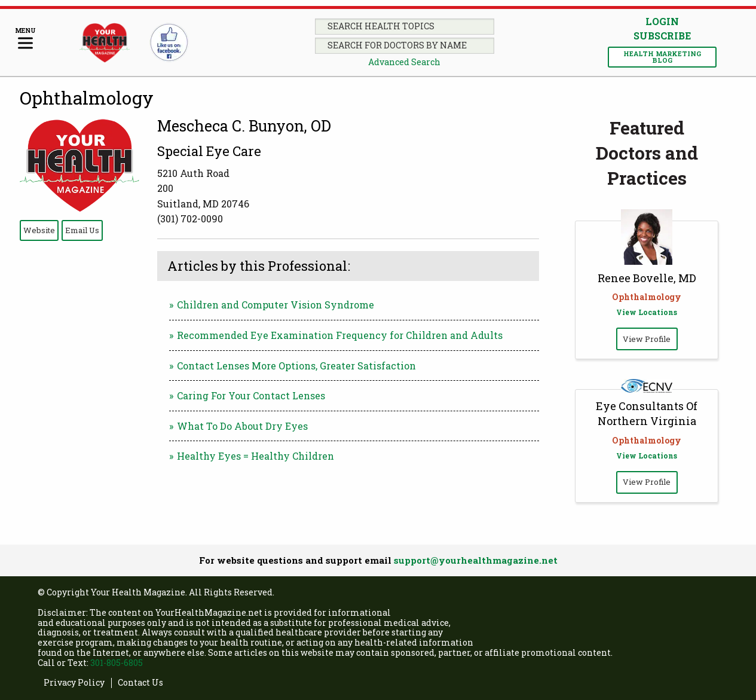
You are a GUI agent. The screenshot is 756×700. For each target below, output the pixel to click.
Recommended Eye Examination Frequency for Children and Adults (340, 335)
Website (39, 230)
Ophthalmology (87, 98)
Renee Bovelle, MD (647, 278)
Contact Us (140, 683)
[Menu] (25, 39)
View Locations (647, 312)
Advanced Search (404, 62)
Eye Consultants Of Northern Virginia (647, 413)
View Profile (647, 339)
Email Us (82, 230)
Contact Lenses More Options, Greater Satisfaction (296, 366)
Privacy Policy (74, 683)
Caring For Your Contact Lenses (251, 395)
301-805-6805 (117, 663)
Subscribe (662, 36)
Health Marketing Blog (662, 57)
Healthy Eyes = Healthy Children (255, 456)
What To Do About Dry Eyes (242, 426)
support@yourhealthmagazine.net (476, 560)
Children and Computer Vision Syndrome (276, 305)
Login (662, 21)
